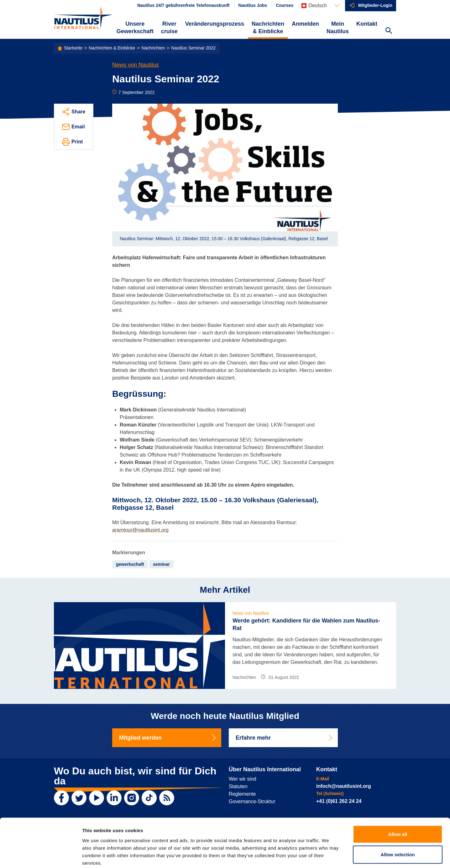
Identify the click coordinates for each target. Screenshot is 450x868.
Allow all (398, 801)
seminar (161, 564)
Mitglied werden (168, 738)
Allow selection (398, 822)
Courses (285, 5)
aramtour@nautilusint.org (140, 530)
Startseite (73, 48)
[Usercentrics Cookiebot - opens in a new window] (41, 856)
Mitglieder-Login (375, 5)
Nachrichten (153, 48)
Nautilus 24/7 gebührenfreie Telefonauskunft (183, 5)
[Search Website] (389, 31)
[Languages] (320, 6)
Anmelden (305, 24)
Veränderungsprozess (215, 24)
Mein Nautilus (338, 28)
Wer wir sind (243, 779)
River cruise (169, 28)
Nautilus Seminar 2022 (193, 48)
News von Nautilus (136, 65)
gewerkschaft (130, 564)
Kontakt (367, 24)
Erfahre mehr (285, 738)
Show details (329, 856)
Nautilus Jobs (253, 5)
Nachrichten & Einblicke (268, 28)
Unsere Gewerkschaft (135, 28)
